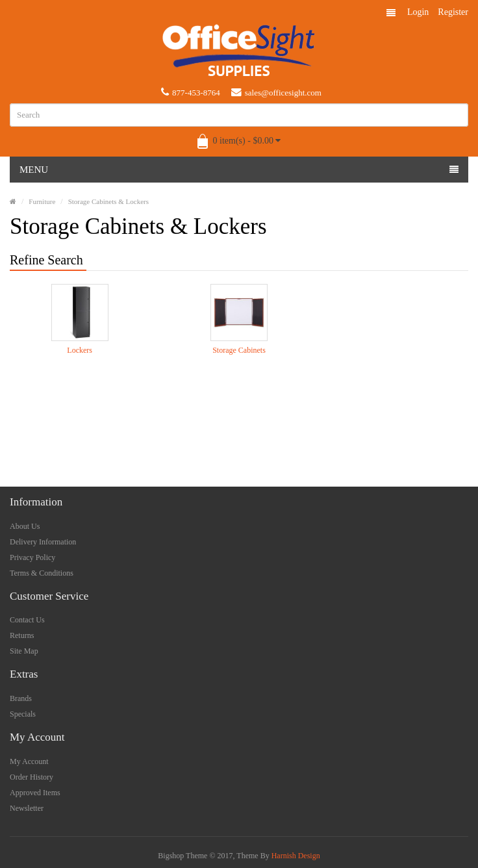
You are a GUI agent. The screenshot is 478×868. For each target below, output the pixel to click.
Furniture (42, 201)
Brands (21, 698)
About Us (25, 526)
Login (418, 12)
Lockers (80, 350)
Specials (23, 714)
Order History (31, 777)
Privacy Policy (32, 557)
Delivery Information (43, 542)
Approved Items (35, 793)
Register (453, 12)
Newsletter (27, 808)
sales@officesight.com (276, 92)
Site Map (24, 651)
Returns (22, 635)
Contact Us (27, 620)
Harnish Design (296, 856)
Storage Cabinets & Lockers (108, 201)
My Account (29, 761)
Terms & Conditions (42, 573)
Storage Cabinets (239, 350)
